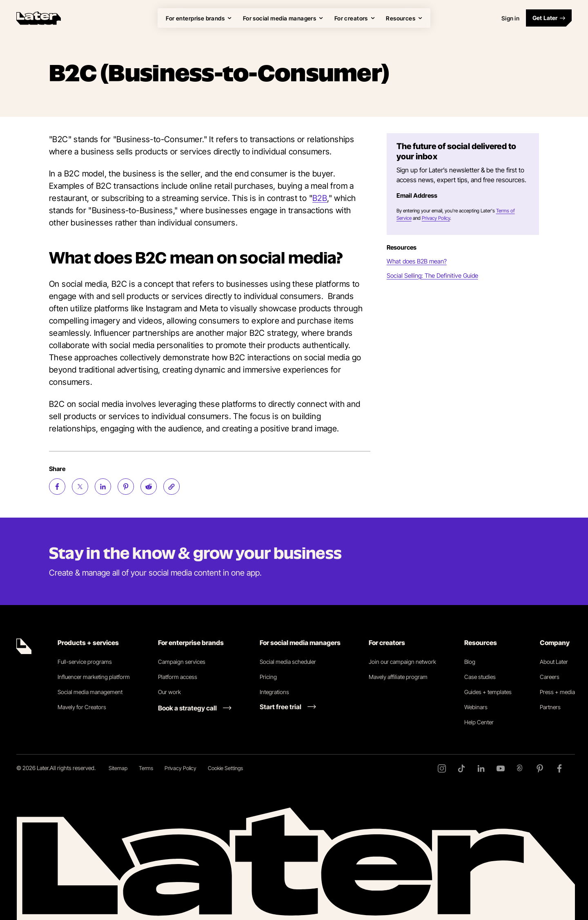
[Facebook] (559, 768)
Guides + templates (488, 692)
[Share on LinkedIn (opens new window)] (103, 487)
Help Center (479, 722)
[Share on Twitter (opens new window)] (80, 487)
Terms (146, 768)
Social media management (90, 692)
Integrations (274, 692)
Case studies (480, 677)
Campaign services (182, 662)
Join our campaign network (402, 662)
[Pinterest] (540, 768)
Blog (470, 662)
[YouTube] (501, 768)
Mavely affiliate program (398, 677)
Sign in (510, 18)
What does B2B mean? (417, 261)
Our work (169, 692)
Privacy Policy (436, 218)
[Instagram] (442, 768)
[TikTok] (461, 768)
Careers (550, 677)
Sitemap (118, 768)
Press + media (557, 692)
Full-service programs (85, 662)
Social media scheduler (288, 662)
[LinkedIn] (481, 768)
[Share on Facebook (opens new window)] (57, 487)
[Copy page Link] (171, 487)
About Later (554, 662)
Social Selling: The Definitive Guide (432, 276)
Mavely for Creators (82, 707)
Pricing (268, 677)
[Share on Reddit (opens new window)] (149, 487)
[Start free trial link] (288, 707)
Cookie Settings (225, 768)
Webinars (476, 707)
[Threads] (520, 768)
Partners (550, 707)
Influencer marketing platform (94, 677)
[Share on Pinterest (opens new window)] (126, 487)
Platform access (178, 677)
